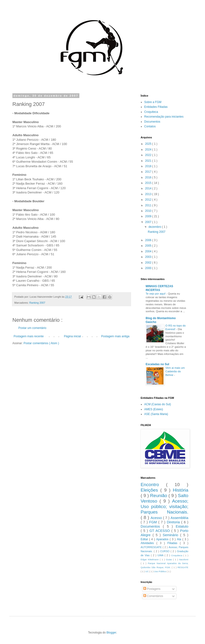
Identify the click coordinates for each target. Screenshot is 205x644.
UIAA (161, 555)
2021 (149, 161)
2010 (149, 211)
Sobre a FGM (153, 102)
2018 (149, 166)
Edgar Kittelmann (150, 559)
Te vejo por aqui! (156, 294)
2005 (149, 246)
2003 (149, 257)
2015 (149, 183)
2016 (149, 177)
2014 (149, 188)
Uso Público (160, 571)
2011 (149, 205)
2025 (149, 144)
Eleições (150, 490)
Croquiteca (151, 112)
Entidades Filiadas (156, 107)
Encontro (153, 485)
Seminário (172, 535)
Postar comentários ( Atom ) (41, 343)
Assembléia (179, 518)
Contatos (150, 126)
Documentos (152, 122)
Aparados (163, 539)
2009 (149, 216)
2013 (149, 194)
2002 (149, 263)
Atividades (149, 543)
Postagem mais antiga (115, 336)
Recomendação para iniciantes (164, 117)
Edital (145, 539)
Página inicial (72, 336)
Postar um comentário (32, 328)
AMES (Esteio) (154, 409)
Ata (180, 539)
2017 (149, 172)
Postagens (152, 589)
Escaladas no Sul (157, 364)
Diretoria (174, 522)
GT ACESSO (160, 531)
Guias (169, 559)
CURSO (165, 551)
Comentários (153, 596)
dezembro (155, 227)
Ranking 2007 (37, 303)
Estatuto (182, 526)
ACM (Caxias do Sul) (158, 404)
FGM (154, 522)
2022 (149, 155)
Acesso (157, 518)
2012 (149, 200)
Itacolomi (184, 559)
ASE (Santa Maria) (156, 414)
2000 (149, 268)
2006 (149, 240)
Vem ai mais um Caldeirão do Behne (175, 371)
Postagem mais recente (29, 336)
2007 (149, 222)
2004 (149, 251)
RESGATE (183, 567)
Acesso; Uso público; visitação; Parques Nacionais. (164, 506)
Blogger (111, 633)
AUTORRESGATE (152, 547)
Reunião (159, 496)
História (181, 490)
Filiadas (174, 543)
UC (147, 571)
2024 (149, 150)
